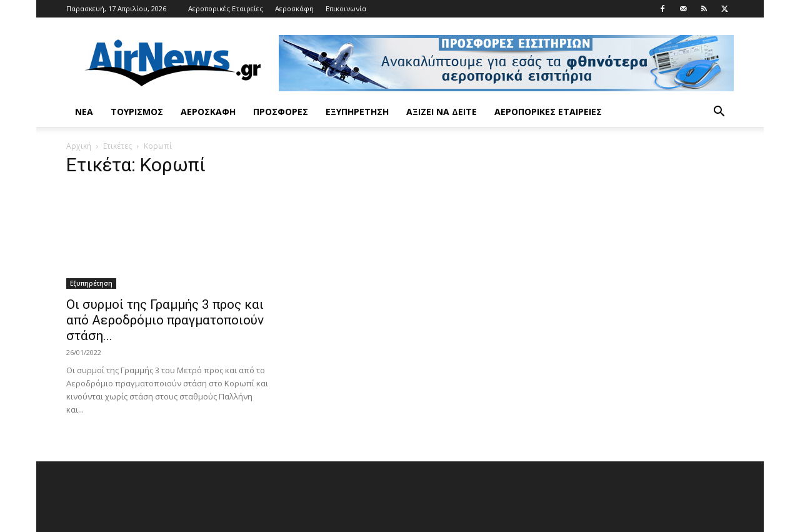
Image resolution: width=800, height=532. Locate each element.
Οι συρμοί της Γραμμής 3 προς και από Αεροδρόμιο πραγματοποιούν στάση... (165, 320)
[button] (719, 113)
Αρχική (79, 146)
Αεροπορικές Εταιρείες (226, 8)
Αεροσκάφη (294, 8)
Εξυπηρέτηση (357, 112)
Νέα (84, 112)
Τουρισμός (137, 112)
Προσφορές (281, 112)
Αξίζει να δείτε (442, 112)
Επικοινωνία (346, 8)
